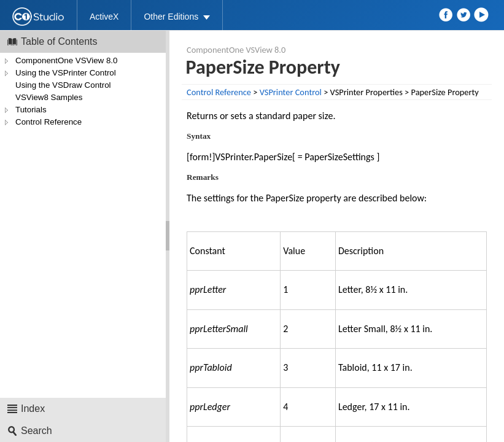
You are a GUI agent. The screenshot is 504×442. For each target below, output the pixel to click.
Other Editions (171, 17)
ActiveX (104, 17)
